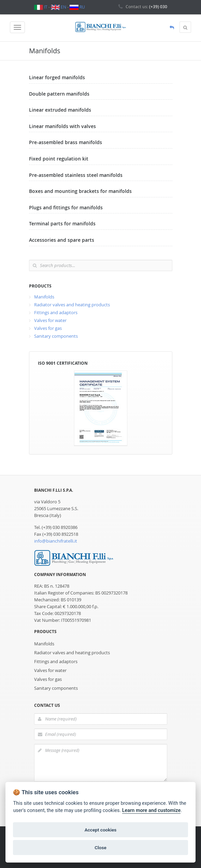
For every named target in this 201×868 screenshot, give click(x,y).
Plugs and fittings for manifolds (66, 207)
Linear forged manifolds (57, 77)
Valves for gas (48, 328)
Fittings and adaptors (56, 312)
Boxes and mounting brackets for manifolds (80, 191)
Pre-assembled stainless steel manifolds (76, 175)
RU (77, 7)
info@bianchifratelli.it (56, 541)
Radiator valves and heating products (72, 305)
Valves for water (50, 320)
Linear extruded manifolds (60, 110)
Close (100, 848)
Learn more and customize (151, 810)
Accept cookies (101, 830)
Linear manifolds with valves (62, 126)
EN (59, 7)
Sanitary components (56, 336)
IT (41, 7)
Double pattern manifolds (59, 94)
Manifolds (44, 297)
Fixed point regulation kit (59, 159)
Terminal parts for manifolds (62, 223)
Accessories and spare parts (62, 240)
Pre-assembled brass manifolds (66, 142)
